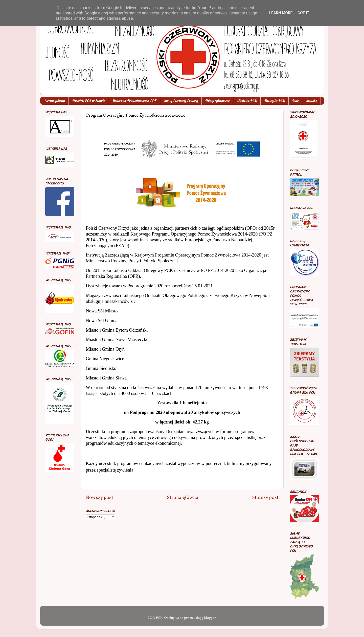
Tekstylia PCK (275, 101)
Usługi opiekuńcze (217, 101)
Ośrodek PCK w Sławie (89, 101)
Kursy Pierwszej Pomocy (181, 101)
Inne (295, 101)
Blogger (210, 618)
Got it (303, 13)
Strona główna (55, 101)
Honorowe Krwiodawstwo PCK (134, 101)
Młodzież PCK (247, 101)
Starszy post (265, 498)
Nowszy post (99, 498)
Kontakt (311, 101)
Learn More (281, 13)
